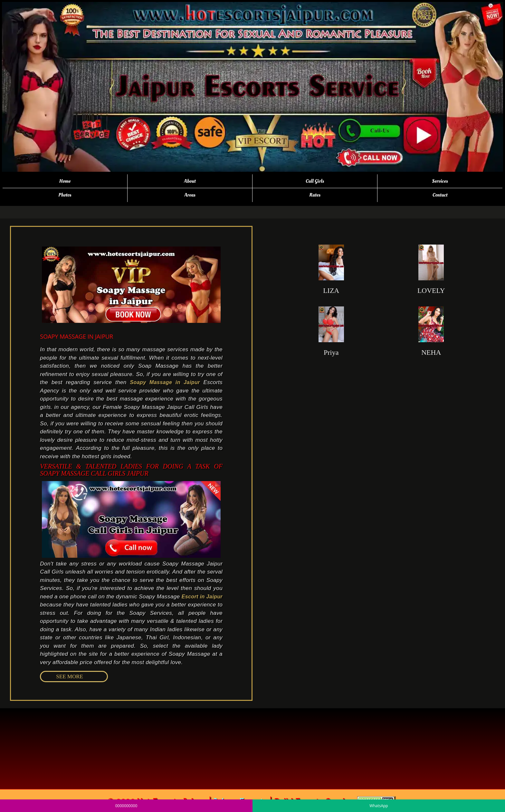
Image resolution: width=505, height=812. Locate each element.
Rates (315, 195)
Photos (65, 195)
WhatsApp (379, 806)
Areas (190, 195)
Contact (440, 195)
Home (65, 181)
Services (440, 181)
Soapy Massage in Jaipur (165, 382)
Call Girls (315, 181)
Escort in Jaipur (202, 597)
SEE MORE (70, 677)
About (190, 181)
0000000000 (126, 806)
